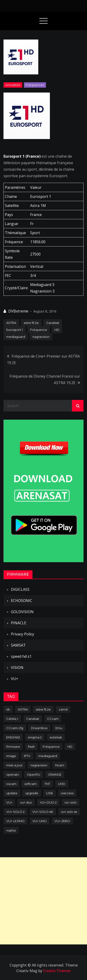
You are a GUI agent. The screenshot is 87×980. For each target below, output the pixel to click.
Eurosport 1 (14, 330)
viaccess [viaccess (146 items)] (67, 793)
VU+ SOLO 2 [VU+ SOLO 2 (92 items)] (15, 812)
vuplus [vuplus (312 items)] (11, 830)
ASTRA (11, 323)
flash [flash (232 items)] (31, 747)
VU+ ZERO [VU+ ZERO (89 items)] (62, 821)
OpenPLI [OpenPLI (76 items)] (34, 774)
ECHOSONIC (22, 601)
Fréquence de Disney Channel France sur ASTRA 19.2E (45, 379)
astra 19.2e (31, 323)
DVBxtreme (18, 311)
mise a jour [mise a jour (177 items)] (14, 765)
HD (57, 330)
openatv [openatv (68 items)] (13, 774)
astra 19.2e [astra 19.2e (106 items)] (43, 709)
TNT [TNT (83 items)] (47, 784)
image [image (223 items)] (11, 756)
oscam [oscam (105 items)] (11, 784)
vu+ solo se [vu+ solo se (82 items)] (69, 812)
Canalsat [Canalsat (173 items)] (33, 719)
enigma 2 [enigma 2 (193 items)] (35, 737)
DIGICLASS (20, 589)
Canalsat (53, 323)
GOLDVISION (22, 612)
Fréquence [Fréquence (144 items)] (51, 747)
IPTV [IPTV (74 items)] (27, 756)
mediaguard (16, 337)
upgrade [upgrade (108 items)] (32, 793)
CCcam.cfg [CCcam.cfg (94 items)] (15, 728)
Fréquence (39, 330)
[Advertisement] (43, 901)
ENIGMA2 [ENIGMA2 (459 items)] (13, 737)
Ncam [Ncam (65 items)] (60, 765)
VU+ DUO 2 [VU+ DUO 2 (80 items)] (48, 802)
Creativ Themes (57, 971)
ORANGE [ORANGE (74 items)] (55, 774)
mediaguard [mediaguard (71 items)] (48, 756)
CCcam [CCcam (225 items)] (53, 719)
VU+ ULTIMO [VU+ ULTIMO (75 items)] (15, 821)
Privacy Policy (23, 634)
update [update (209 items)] (12, 793)
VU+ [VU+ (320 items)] (9, 802)
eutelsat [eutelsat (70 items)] (56, 737)
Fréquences (35, 85)
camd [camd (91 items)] (63, 709)
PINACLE (19, 623)
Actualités (13, 85)
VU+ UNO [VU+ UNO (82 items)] (40, 821)
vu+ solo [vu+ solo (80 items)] (71, 802)
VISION (17, 668)
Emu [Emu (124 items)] (59, 728)
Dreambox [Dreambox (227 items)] (39, 728)
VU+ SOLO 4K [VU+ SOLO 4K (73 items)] (43, 812)
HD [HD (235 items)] (70, 747)
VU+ (15, 679)
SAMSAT (18, 645)
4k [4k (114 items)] (8, 709)
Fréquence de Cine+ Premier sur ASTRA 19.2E (43, 359)
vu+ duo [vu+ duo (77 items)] (26, 802)
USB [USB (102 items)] (50, 793)
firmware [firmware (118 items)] (13, 747)
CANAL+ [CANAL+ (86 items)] (12, 719)
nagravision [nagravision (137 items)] (39, 765)
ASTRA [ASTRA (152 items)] (23, 709)
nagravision (41, 337)
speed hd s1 (21, 656)
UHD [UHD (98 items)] (62, 784)
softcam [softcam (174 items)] (31, 784)
